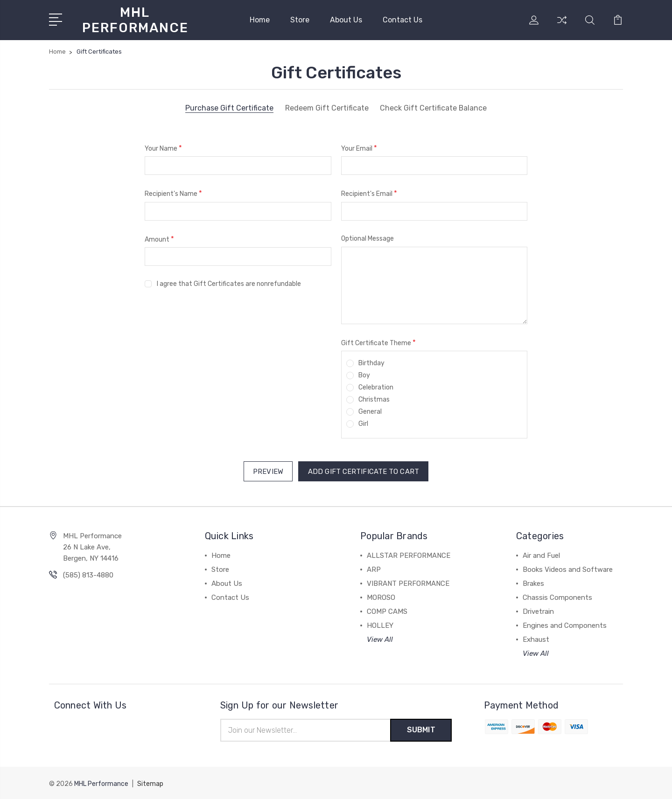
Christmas (374, 399)
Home (260, 20)
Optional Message (367, 239)
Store (300, 20)
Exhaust (536, 639)
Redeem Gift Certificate (326, 108)
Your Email (359, 148)
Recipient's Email (369, 193)
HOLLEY (380, 625)
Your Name (163, 148)
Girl (363, 424)
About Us (346, 20)
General (370, 412)
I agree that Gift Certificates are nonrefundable (229, 284)
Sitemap (150, 783)
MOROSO (381, 597)
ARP (374, 569)
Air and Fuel (541, 555)
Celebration (376, 387)
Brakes (533, 583)
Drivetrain (538, 611)
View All (380, 639)
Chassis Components (557, 597)
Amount (159, 239)
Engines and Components (565, 625)
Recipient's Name (173, 193)
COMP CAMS (387, 611)
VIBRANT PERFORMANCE (408, 583)
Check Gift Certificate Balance (434, 108)
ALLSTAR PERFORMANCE (409, 555)
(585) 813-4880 (88, 574)
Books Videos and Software (568, 569)
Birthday (371, 363)
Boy (364, 375)
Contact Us (402, 20)
